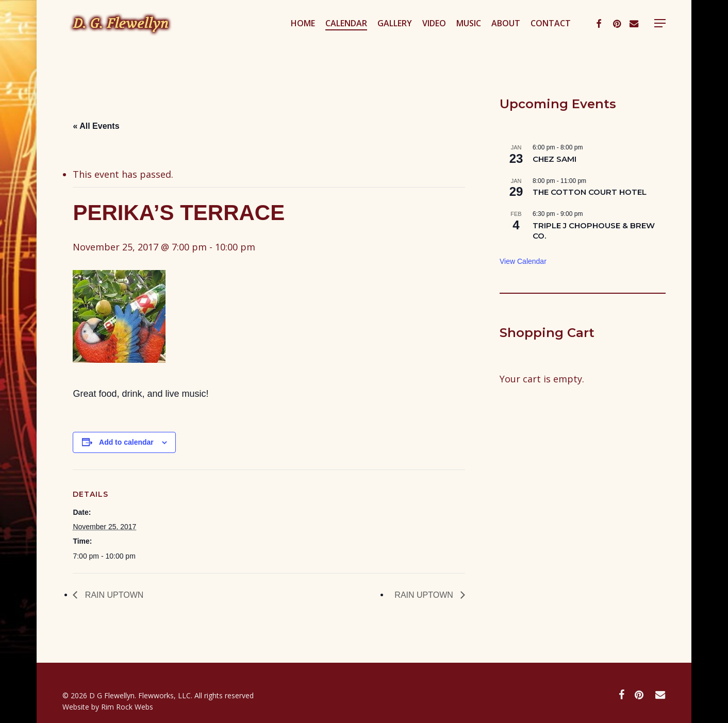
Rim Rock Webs (127, 707)
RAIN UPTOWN (113, 595)
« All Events (96, 126)
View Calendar (523, 261)
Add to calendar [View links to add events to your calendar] (126, 442)
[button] (660, 38)
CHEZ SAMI (555, 159)
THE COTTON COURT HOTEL (590, 192)
